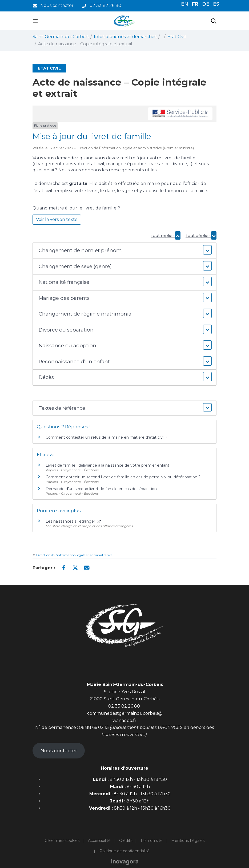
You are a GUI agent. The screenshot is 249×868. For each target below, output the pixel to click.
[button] (124, 251)
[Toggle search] (214, 21)
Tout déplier (201, 235)
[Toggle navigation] (35, 21)
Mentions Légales (188, 841)
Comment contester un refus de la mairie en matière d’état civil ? (107, 437)
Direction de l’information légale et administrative (74, 555)
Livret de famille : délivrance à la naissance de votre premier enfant (107, 465)
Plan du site (152, 841)
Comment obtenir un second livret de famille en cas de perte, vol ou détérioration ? (123, 477)
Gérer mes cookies (62, 841)
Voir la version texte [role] (57, 219)
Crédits (126, 841)
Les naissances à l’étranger (73, 521)
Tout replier (166, 235)
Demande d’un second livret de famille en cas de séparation (101, 489)
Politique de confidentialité (124, 851)
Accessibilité (99, 841)
